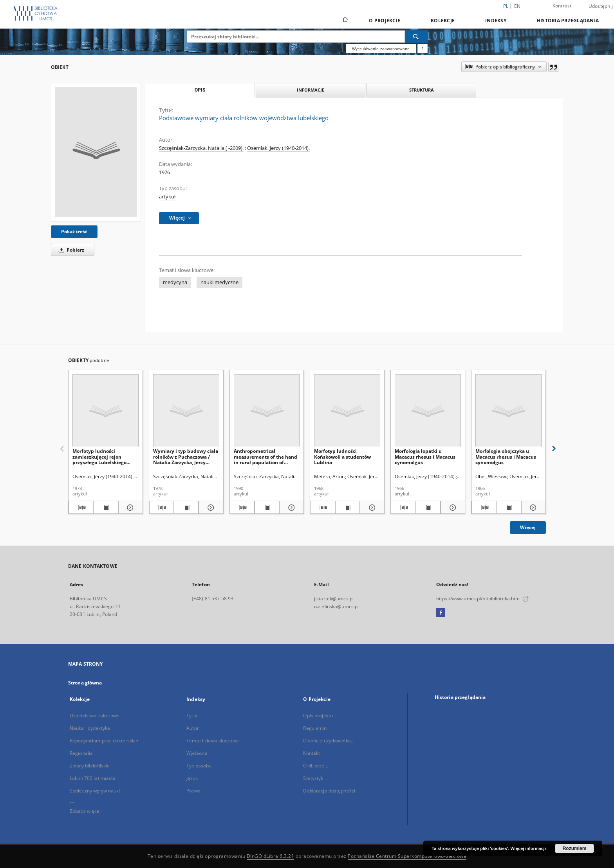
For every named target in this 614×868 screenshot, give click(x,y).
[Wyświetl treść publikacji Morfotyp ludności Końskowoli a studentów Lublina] (348, 508)
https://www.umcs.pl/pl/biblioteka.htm (482, 599)
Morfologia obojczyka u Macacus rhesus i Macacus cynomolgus (506, 457)
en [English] (517, 6)
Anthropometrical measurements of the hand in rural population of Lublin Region (265, 457)
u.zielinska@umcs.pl (336, 606)
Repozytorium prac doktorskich (104, 741)
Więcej (528, 527)
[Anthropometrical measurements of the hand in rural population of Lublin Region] (267, 411)
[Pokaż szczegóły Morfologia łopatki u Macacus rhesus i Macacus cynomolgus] (452, 508)
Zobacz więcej (85, 811)
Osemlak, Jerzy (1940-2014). (278, 148)
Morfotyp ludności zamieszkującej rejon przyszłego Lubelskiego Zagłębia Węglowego (99, 457)
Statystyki (314, 778)
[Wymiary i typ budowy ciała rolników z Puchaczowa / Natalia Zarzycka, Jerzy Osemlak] (186, 411)
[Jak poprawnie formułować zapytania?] (423, 49)
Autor (193, 728)
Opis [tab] (200, 90)
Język (192, 778)
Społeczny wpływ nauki (95, 791)
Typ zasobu (199, 766)
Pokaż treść (74, 231)
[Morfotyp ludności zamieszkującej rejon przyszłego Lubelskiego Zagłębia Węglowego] (106, 411)
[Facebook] (441, 613)
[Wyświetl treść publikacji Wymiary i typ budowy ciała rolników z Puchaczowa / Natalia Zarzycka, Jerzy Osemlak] (186, 508)
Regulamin (315, 728)
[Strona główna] (345, 20)
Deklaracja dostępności (329, 791)
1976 (164, 172)
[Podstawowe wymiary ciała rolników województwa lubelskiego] (96, 152)
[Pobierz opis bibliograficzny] (81, 508)
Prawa (193, 791)
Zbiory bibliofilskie (90, 766)
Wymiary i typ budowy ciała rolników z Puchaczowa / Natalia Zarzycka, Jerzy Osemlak (186, 457)
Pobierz (70, 250)
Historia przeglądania (568, 21)
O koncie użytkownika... (329, 741)
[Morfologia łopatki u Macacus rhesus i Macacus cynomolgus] (428, 411)
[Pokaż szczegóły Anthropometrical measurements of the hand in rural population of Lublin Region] (290, 508)
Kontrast (562, 6)
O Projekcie (385, 21)
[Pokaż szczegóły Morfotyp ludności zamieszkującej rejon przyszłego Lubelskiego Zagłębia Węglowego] (129, 508)
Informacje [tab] (311, 90)
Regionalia (81, 753)
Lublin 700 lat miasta (93, 778)
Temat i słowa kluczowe (213, 741)
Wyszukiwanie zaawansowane (381, 49)
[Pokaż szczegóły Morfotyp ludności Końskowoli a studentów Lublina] (371, 508)
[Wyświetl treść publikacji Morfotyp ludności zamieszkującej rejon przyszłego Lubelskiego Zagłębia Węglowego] (106, 508)
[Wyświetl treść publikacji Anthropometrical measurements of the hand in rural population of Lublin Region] (267, 508)
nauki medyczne (219, 282)
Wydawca (197, 753)
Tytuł (192, 716)
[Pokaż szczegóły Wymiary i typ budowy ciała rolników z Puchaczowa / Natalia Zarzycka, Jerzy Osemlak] (210, 508)
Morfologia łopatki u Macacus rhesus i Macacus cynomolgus (425, 457)
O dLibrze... (315, 766)
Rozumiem (575, 848)
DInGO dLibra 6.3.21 (271, 856)
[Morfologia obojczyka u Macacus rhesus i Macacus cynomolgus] (508, 411)
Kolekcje (443, 21)
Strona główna (85, 683)
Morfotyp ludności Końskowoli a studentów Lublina (342, 457)
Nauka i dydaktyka (90, 728)
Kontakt (312, 753)
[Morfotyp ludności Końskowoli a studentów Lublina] (347, 411)
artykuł (167, 197)
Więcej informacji (528, 848)
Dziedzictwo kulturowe (95, 716)
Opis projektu (318, 716)
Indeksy (496, 21)
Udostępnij (601, 6)
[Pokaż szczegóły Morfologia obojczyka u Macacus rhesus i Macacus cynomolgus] (532, 508)
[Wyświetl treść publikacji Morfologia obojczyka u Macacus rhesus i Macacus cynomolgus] (508, 508)
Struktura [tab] (422, 90)
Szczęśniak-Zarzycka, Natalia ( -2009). (201, 148)
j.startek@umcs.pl (334, 599)
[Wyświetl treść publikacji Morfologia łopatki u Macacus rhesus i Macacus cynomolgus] (428, 508)
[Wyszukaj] (416, 36)
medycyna (175, 282)
